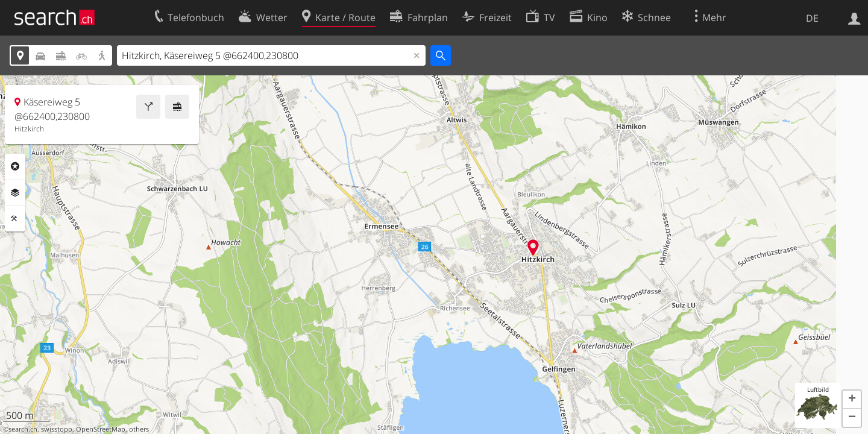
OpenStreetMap (101, 429)
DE (812, 18)
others (139, 429)
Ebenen (15, 193)
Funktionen (15, 219)
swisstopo (57, 429)
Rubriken (15, 166)
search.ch (23, 429)
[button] (852, 400)
